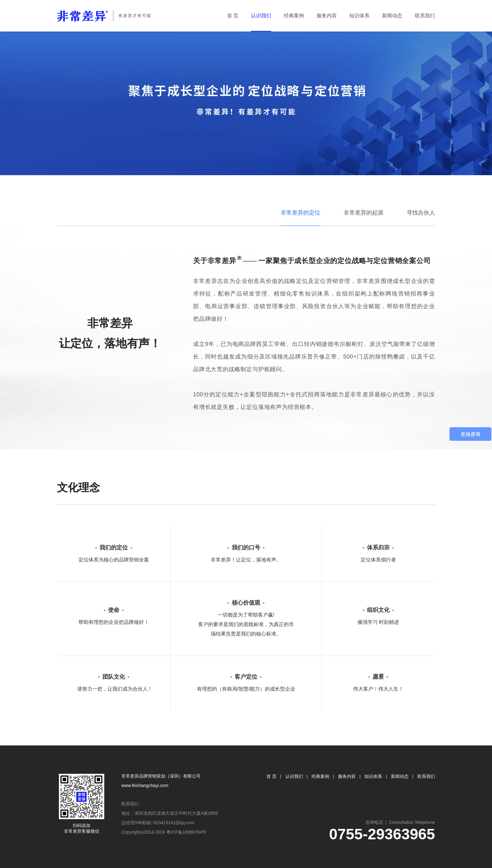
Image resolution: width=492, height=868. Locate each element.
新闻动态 (392, 16)
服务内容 (327, 16)
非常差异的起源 (363, 213)
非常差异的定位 (300, 213)
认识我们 (261, 16)
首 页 (233, 16)
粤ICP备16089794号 (186, 832)
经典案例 (294, 16)
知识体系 (359, 16)
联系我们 (425, 16)
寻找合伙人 (421, 213)
